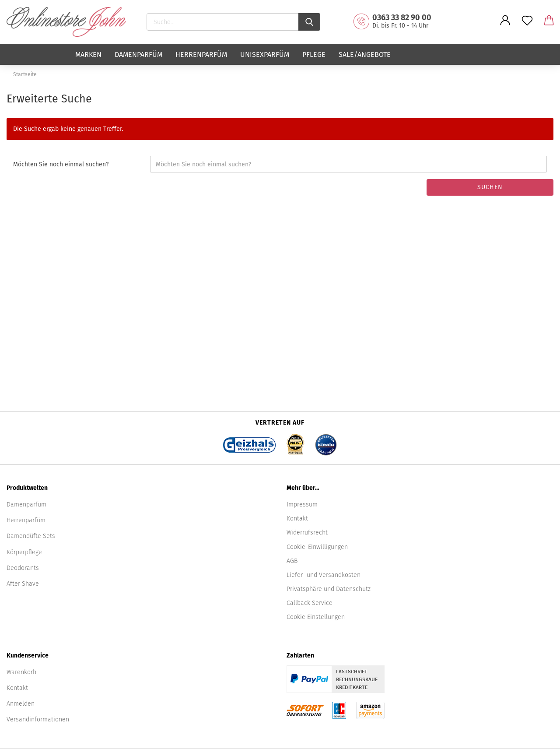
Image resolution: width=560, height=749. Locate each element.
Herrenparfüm (201, 55)
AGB (292, 561)
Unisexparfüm (265, 55)
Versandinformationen (38, 719)
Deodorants (23, 568)
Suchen (490, 187)
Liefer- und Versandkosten (324, 575)
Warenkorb (21, 672)
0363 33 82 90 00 (402, 18)
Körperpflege (24, 552)
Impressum (302, 505)
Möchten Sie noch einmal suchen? (61, 164)
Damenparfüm (138, 55)
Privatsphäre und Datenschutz (329, 589)
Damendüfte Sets (31, 536)
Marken (88, 55)
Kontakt (297, 519)
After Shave (23, 584)
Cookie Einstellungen (316, 617)
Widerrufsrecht (307, 533)
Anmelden (21, 704)
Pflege (314, 55)
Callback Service (310, 603)
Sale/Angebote (365, 55)
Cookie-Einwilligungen (317, 547)
